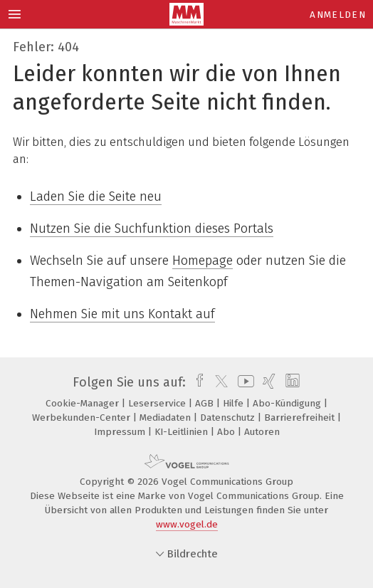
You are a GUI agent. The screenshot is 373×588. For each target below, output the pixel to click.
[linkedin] (291, 382)
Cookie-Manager (84, 403)
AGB (206, 403)
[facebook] (196, 382)
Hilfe (235, 403)
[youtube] (243, 382)
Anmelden (338, 15)
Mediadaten (167, 418)
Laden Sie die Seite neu (96, 196)
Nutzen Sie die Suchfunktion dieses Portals (152, 229)
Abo (227, 432)
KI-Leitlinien (183, 432)
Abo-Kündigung (288, 403)
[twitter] (218, 382)
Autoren (262, 432)
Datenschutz (229, 418)
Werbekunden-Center (83, 418)
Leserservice (158, 403)
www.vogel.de (187, 524)
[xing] (267, 382)
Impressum (121, 432)
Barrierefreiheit (301, 418)
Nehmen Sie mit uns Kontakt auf (122, 314)
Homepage (203, 261)
